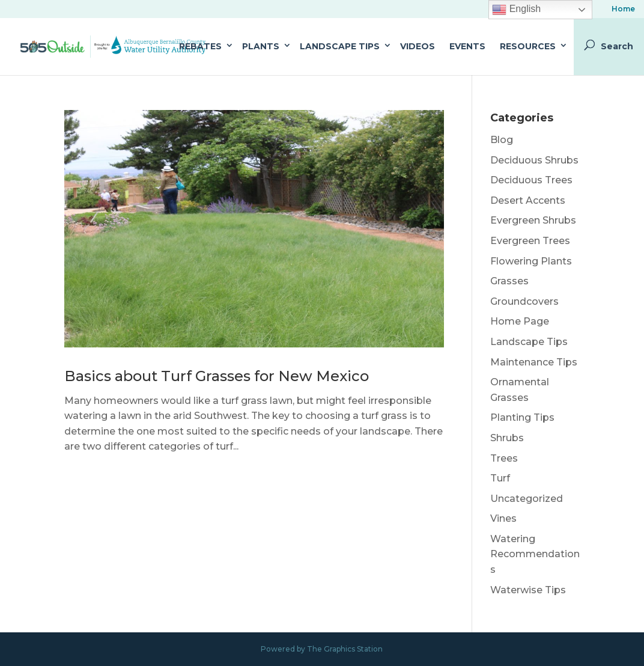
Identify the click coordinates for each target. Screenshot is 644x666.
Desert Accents (528, 200)
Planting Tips (522, 417)
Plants (261, 46)
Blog (502, 140)
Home (623, 9)
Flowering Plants (531, 261)
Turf (500, 478)
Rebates (200, 46)
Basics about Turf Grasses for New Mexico (217, 376)
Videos (418, 46)
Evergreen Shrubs (533, 220)
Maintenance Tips (534, 362)
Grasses (509, 281)
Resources (528, 46)
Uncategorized (527, 499)
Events (467, 46)
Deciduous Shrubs (534, 160)
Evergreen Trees (530, 241)
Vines (503, 518)
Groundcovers (524, 301)
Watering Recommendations (535, 554)
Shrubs (507, 438)
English (516, 10)
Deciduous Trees (531, 180)
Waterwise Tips (528, 590)
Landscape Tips (340, 46)
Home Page (520, 321)
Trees (504, 458)
